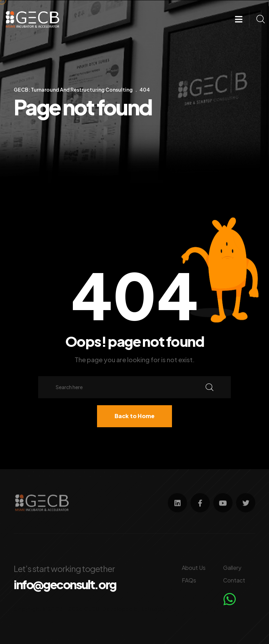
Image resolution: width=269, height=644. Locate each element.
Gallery (232, 568)
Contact (234, 580)
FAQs (189, 580)
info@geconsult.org (65, 585)
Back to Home (134, 416)
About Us (194, 568)
